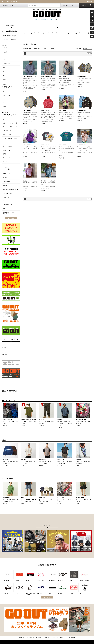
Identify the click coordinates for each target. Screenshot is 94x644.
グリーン (5, 99)
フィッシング (6, 158)
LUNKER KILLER (7, 205)
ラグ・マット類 (7, 131)
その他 (5, 107)
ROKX (5, 209)
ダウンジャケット (29, 33)
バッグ (5, 60)
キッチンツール (7, 119)
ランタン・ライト (8, 142)
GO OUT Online (40, 20)
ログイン (74, 5)
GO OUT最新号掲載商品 (9, 36)
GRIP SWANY (7, 182)
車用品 (5, 154)
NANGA (5, 178)
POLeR (5, 185)
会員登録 (65, 5)
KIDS (4, 79)
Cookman (5, 201)
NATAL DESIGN (7, 174)
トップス (5, 52)
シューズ (5, 75)
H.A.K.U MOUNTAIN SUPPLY (11, 189)
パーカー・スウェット (73, 33)
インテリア (6, 91)
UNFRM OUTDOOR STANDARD (8, 213)
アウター (41, 33)
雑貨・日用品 (6, 95)
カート (88, 5)
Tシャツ (59, 33)
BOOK (5, 103)
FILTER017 (6, 197)
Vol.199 (12, 1)
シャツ (86, 33)
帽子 (4, 67)
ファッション (49, 20)
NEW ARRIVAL (11, 353)
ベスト (50, 33)
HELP (91, 1)
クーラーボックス (8, 146)
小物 (4, 71)
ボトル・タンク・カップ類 (10, 123)
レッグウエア (6, 64)
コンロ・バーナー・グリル (10, 139)
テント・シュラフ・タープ (10, 127)
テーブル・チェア (8, 135)
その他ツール (6, 150)
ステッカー (6, 162)
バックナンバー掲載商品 (9, 40)
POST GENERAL (7, 193)
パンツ (5, 56)
